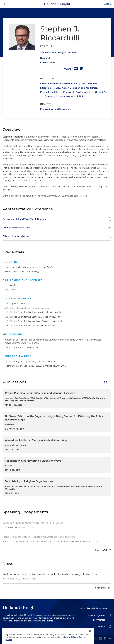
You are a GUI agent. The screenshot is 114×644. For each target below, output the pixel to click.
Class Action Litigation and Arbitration (77, 88)
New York (45, 58)
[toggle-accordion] (57, 219)
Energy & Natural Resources (55, 109)
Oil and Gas (101, 92)
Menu (109, 4)
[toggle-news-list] (110, 382)
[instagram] (100, 639)
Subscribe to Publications (93, 608)
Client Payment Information (97, 618)
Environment (83, 92)
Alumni (102, 626)
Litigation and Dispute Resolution (59, 84)
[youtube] (110, 639)
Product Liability (49, 92)
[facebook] (105, 639)
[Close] (90, 638)
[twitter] (95, 639)
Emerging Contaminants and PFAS (64, 96)
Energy (67, 92)
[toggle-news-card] (105, 382)
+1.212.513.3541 (47, 63)
